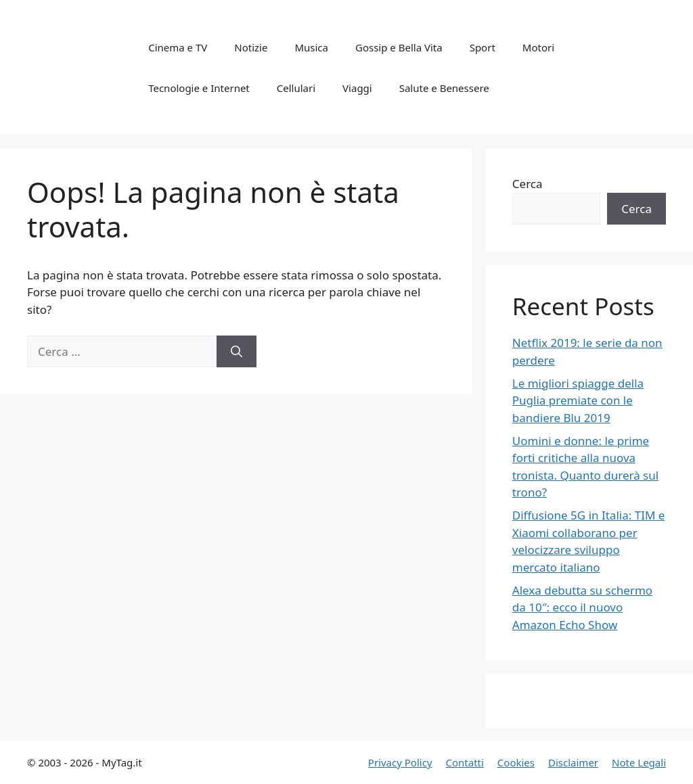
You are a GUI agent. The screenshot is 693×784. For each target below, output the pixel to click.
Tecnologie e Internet (199, 88)
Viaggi (357, 88)
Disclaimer (573, 762)
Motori (538, 47)
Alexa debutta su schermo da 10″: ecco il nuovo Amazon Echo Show (582, 607)
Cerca (528, 184)
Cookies (516, 762)
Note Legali (639, 762)
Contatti (464, 762)
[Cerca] (237, 352)
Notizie (251, 47)
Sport (483, 47)
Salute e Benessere (444, 88)
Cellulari (296, 88)
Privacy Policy (400, 762)
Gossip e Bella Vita (399, 47)
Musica (311, 47)
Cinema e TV (178, 47)
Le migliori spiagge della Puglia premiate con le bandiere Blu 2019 (578, 400)
